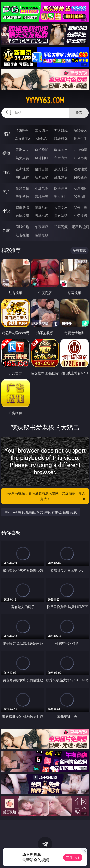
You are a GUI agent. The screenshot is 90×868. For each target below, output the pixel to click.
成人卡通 (61, 169)
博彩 (6, 134)
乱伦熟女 (61, 177)
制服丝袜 (22, 177)
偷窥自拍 (22, 188)
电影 (6, 172)
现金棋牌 (61, 139)
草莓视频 (61, 227)
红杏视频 (22, 235)
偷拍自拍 (42, 169)
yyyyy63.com (45, 100)
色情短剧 (42, 235)
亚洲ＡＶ (22, 150)
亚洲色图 (42, 188)
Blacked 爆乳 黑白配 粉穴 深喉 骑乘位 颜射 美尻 (41, 512)
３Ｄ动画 (80, 150)
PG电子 (22, 130)
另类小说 (42, 216)
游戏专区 (80, 130)
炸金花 (42, 139)
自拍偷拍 (42, 150)
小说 (6, 211)
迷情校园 (22, 216)
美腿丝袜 (22, 196)
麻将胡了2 (22, 139)
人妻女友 (61, 207)
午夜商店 (42, 227)
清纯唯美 (42, 196)
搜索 (79, 113)
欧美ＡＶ (61, 150)
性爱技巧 (80, 216)
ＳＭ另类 (80, 158)
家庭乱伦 (42, 207)
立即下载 (73, 857)
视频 (6, 153)
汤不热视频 (80, 227)
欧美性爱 (80, 169)
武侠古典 (80, 207)
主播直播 (61, 158)
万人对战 (61, 130)
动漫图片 (80, 188)
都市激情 (22, 207)
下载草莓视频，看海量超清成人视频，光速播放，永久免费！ (46, 496)
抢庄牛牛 (80, 139)
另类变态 (80, 177)
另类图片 (80, 196)
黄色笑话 (61, 216)
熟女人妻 (22, 158)
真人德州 (42, 130)
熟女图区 (61, 196)
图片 (6, 192)
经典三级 (42, 177)
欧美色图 (61, 188)
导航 (6, 230)
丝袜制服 (42, 158)
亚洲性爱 (22, 169)
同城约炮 (22, 227)
